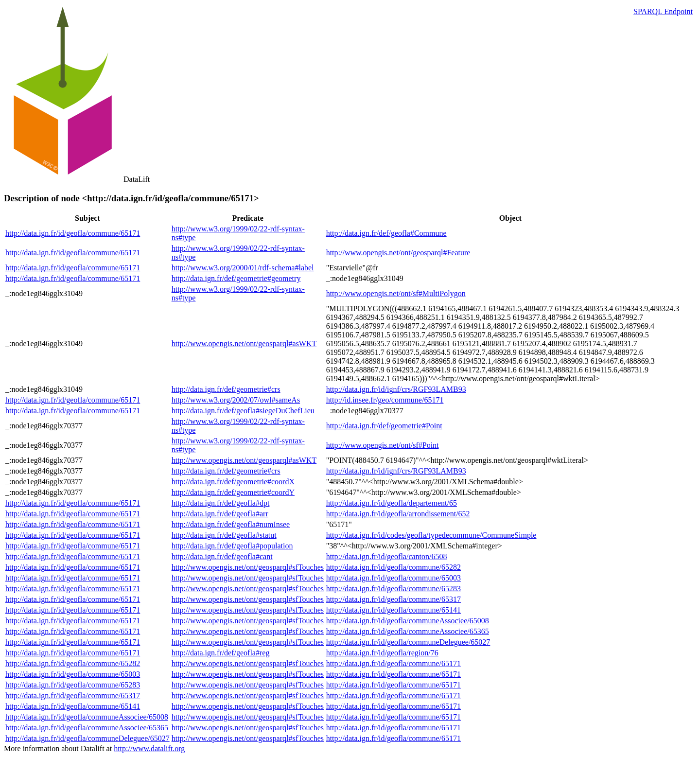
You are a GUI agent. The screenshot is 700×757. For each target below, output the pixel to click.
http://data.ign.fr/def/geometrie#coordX (233, 482)
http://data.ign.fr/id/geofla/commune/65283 (394, 589)
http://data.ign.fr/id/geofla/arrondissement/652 (398, 514)
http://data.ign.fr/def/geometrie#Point (384, 426)
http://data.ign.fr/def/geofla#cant (222, 556)
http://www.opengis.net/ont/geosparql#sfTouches (248, 567)
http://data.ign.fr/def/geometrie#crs (226, 389)
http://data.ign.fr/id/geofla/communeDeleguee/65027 (408, 642)
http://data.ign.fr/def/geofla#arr (220, 514)
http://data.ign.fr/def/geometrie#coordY (233, 492)
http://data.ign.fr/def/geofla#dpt (221, 503)
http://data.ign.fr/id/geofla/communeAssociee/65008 (408, 621)
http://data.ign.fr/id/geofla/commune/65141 (394, 610)
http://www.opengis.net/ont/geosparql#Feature (398, 253)
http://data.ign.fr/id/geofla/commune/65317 (394, 599)
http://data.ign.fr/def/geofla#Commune (386, 233)
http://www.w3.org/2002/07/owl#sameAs (236, 400)
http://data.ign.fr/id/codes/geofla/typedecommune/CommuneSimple (431, 535)
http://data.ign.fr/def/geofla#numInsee (231, 524)
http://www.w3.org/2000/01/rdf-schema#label (243, 268)
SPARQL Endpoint (663, 11)
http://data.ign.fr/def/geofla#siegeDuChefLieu (243, 411)
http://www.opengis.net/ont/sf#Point (383, 445)
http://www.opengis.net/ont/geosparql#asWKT (244, 343)
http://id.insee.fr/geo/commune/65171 (385, 400)
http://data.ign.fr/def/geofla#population (232, 546)
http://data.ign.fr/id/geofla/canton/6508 (387, 556)
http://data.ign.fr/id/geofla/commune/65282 (394, 567)
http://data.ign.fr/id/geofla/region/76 (382, 653)
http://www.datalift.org (149, 748)
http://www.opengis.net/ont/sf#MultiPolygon (396, 293)
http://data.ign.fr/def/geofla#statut (224, 535)
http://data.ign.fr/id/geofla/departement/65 (392, 503)
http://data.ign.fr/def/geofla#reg (221, 653)
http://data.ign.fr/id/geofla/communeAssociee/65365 (408, 631)
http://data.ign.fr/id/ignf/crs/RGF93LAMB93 (396, 389)
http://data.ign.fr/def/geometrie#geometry (236, 278)
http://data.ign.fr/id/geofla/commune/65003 (394, 578)
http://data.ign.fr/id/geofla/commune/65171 (73, 233)
